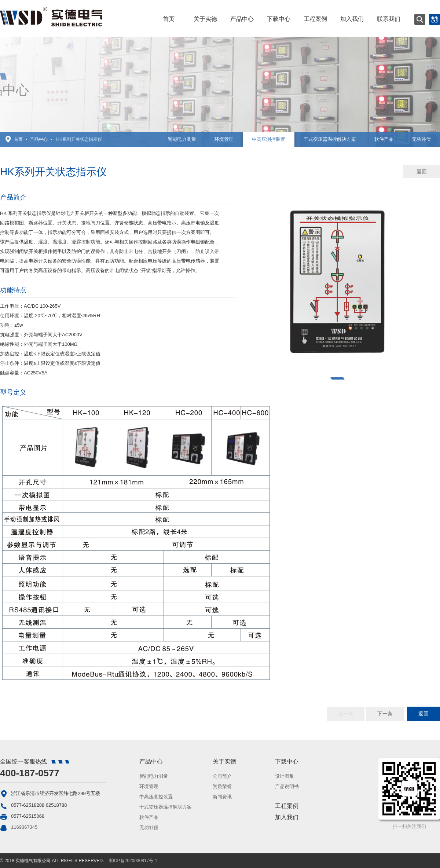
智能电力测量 (182, 139)
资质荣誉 (222, 786)
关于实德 (205, 19)
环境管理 (224, 139)
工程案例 (315, 19)
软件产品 (384, 139)
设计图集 (285, 776)
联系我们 (389, 19)
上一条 (346, 714)
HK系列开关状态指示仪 (79, 139)
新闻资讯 (222, 797)
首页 (169, 19)
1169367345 (24, 827)
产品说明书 (287, 786)
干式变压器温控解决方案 (330, 139)
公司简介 (222, 776)
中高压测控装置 (269, 139)
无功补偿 (421, 139)
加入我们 (352, 19)
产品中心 (242, 19)
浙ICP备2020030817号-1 (133, 861)
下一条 (385, 714)
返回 (422, 172)
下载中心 (279, 19)
